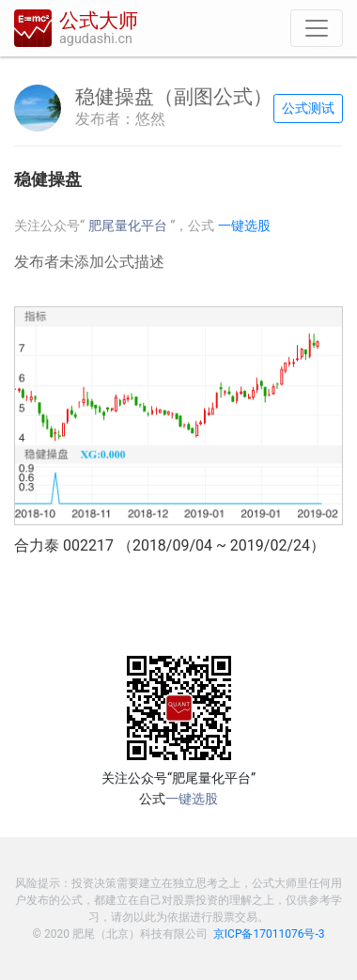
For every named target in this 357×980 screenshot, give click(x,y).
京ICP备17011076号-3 (269, 934)
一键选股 (244, 226)
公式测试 (308, 108)
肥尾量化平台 (130, 226)
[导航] (317, 28)
